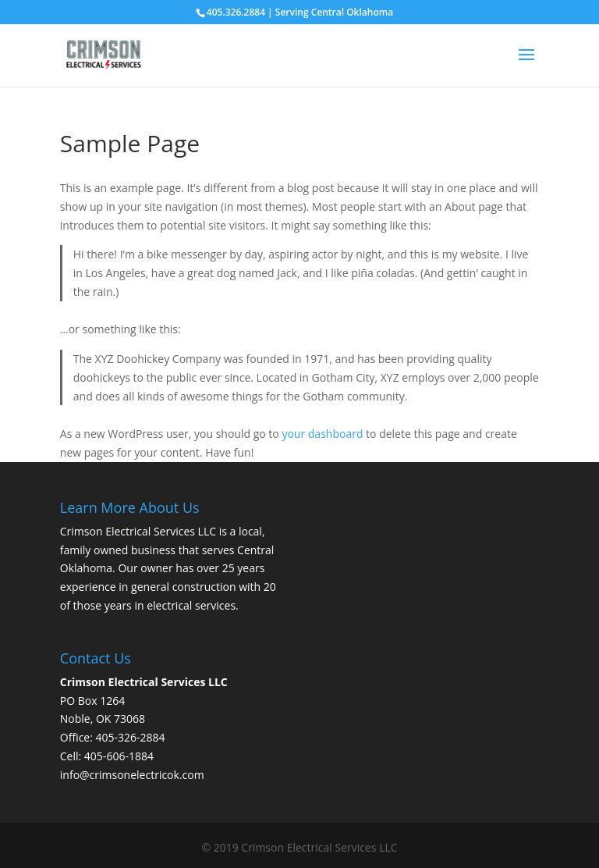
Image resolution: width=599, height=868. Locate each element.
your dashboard (322, 434)
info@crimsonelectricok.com (132, 775)
